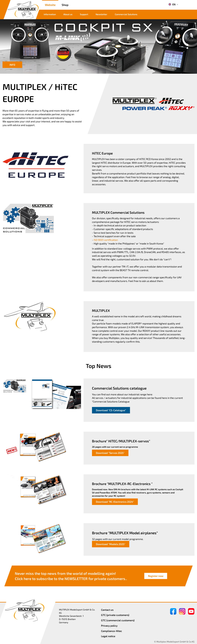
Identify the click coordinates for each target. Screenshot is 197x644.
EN (172, 4)
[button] (187, 45)
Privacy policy (109, 626)
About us (68, 14)
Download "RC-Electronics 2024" (115, 502)
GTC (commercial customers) (118, 620)
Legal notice (108, 636)
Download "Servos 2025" (110, 453)
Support (84, 14)
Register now (156, 576)
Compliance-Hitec (112, 631)
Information (50, 14)
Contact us (107, 610)
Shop (65, 5)
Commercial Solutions (126, 14)
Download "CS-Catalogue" (111, 410)
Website (50, 5)
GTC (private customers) (115, 615)
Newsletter (101, 14)
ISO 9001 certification (106, 240)
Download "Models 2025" (111, 544)
